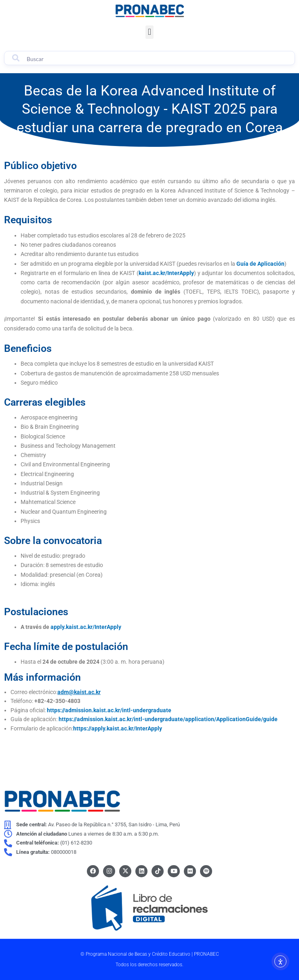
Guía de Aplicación (260, 264)
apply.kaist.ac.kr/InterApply (86, 627)
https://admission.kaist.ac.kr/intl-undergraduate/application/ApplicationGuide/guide (168, 719)
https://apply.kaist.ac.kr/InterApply (118, 728)
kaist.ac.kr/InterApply (166, 273)
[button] (149, 32)
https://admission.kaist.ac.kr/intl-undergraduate (109, 710)
